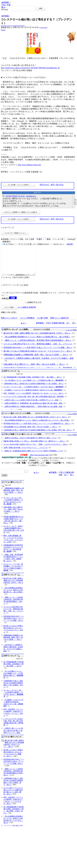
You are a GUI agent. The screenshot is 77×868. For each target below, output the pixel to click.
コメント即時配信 (27, 323)
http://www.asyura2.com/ (39, 460)
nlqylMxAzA (31, 196)
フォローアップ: (8, 228)
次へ (68, 329)
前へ (74, 329)
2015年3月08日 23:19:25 (15, 196)
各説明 (70, 244)
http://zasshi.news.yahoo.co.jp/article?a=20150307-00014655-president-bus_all (30, 68)
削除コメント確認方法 (59, 323)
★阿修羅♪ (5, 2)
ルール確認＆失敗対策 (27, 313)
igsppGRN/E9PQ (43, 28)
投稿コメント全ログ (9, 323)
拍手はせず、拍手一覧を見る (52, 185)
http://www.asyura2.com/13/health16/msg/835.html (13, 26)
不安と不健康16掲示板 (55, 329)
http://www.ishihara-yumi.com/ (30, 165)
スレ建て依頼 (42, 323)
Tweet (3, 30)
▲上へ (23, 329)
